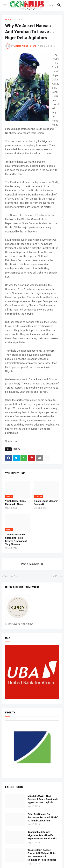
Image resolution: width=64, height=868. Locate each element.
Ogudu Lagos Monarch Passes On (46, 503)
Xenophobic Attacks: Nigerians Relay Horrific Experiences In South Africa (42, 835)
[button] (5, 5)
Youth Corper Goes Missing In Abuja (15, 503)
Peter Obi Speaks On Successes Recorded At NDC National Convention (43, 817)
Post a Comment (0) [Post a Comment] (32, 564)
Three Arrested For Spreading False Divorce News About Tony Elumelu (16, 539)
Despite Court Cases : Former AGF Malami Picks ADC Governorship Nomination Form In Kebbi (42, 855)
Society (18, 20)
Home (8, 20)
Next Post (55, 576)
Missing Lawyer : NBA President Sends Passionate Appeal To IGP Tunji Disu (43, 799)
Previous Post (11, 576)
